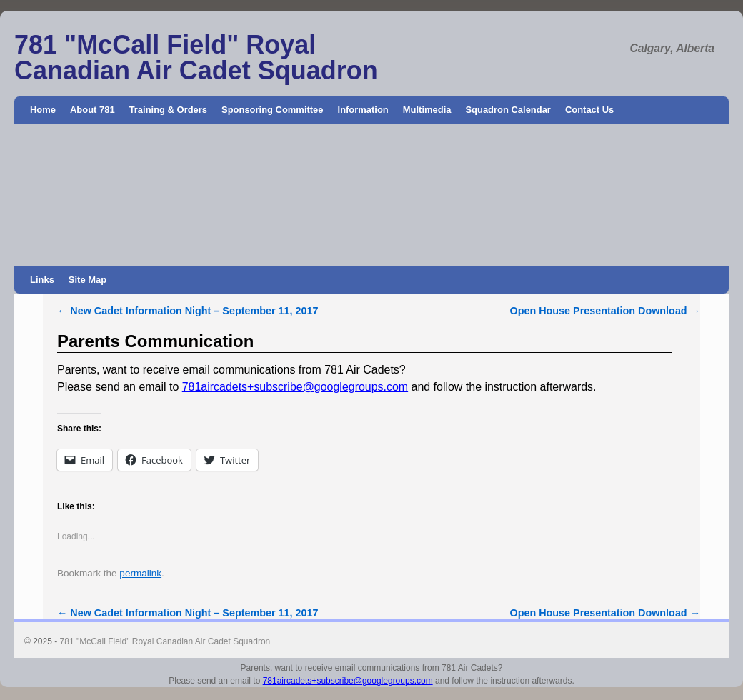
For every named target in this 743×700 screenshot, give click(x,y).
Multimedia (427, 110)
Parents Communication (155, 341)
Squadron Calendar (508, 110)
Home (43, 110)
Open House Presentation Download (605, 311)
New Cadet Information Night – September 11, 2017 (188, 311)
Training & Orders (168, 110)
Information (363, 110)
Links (42, 280)
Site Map (88, 280)
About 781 (93, 110)
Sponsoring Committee (273, 110)
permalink (140, 573)
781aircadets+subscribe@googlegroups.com (295, 387)
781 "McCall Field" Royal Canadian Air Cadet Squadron (196, 57)
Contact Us (589, 110)
